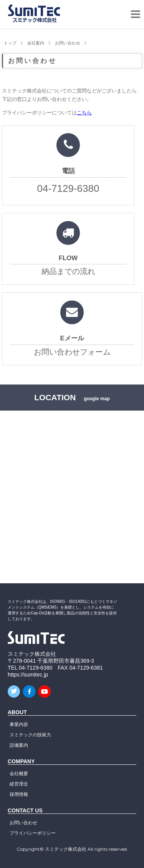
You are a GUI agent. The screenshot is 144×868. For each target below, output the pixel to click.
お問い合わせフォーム (72, 333)
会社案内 (36, 43)
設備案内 (19, 745)
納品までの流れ (68, 253)
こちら (84, 113)
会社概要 (19, 774)
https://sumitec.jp (28, 675)
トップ (10, 43)
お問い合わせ (68, 43)
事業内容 (19, 724)
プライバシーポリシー (33, 833)
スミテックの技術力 (30, 735)
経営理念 (19, 784)
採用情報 (19, 794)
